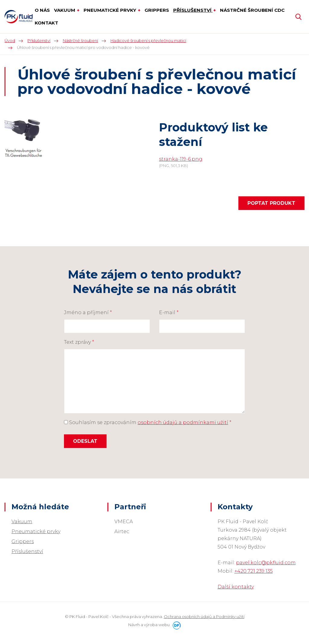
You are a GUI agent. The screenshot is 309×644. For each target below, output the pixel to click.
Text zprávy (79, 342)
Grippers (23, 541)
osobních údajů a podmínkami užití (183, 422)
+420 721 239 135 (254, 571)
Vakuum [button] (65, 10)
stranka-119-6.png (181, 159)
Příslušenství (27, 551)
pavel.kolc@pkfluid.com (266, 563)
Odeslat (85, 441)
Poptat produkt (271, 203)
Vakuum (22, 522)
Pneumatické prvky (36, 531)
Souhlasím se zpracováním (148, 422)
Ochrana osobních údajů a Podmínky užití (204, 617)
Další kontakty (236, 587)
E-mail (169, 312)
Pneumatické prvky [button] (110, 10)
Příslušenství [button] (193, 10)
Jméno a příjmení (88, 312)
